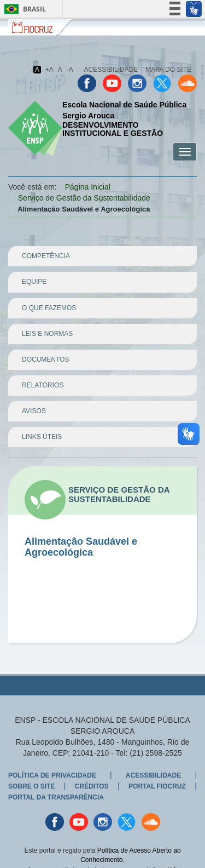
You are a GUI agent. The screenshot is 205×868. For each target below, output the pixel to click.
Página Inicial (88, 187)
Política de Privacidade (52, 775)
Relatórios (43, 385)
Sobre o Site (31, 786)
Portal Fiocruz (157, 786)
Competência (46, 256)
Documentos (45, 359)
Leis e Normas (47, 334)
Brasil (23, 9)
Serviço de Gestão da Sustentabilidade (84, 198)
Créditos (92, 786)
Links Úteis (42, 437)
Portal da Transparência (56, 797)
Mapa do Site (168, 70)
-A (70, 70)
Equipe (34, 282)
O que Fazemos (49, 308)
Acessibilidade (111, 70)
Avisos (34, 411)
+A (49, 70)
